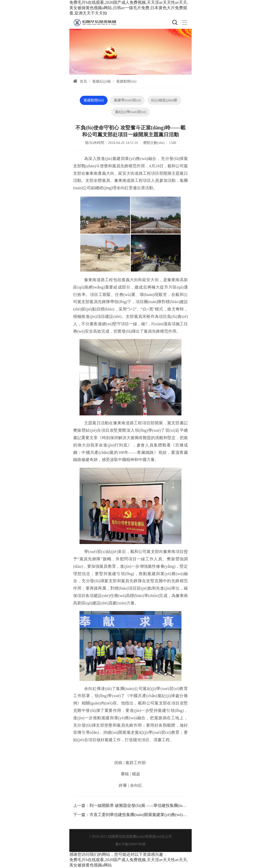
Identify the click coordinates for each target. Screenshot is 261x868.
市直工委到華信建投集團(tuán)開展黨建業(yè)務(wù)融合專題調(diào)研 (153, 815)
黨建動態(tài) (126, 81)
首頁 (83, 81)
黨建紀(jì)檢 (102, 81)
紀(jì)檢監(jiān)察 (164, 100)
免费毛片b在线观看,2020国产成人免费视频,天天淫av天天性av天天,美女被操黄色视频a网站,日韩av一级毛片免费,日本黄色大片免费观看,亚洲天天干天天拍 (129, 8)
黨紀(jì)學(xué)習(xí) (131, 112)
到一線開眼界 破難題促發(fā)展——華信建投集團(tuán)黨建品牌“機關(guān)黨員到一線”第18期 (174, 805)
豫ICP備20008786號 (130, 844)
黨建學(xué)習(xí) (127, 100)
